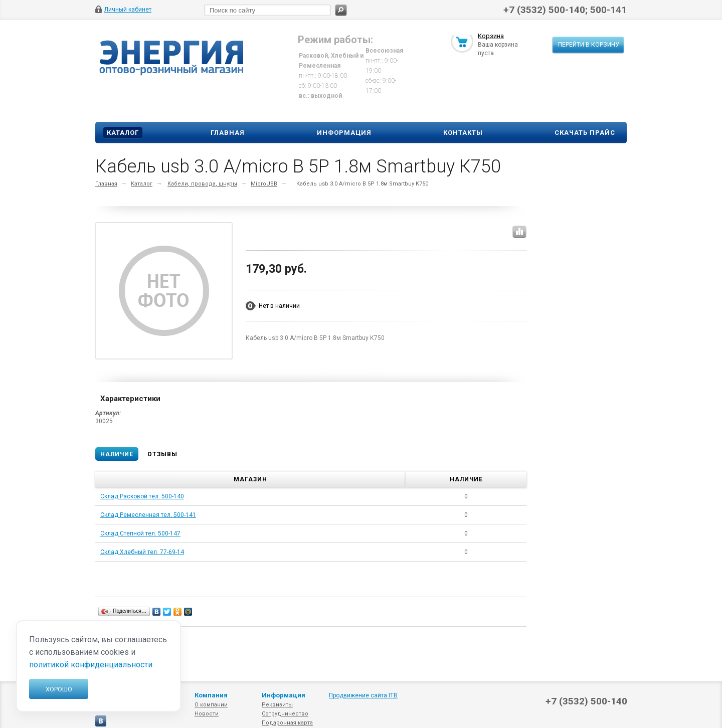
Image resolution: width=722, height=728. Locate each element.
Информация (344, 133)
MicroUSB (264, 184)
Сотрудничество (285, 714)
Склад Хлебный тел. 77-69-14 (142, 552)
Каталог (123, 133)
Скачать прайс (585, 133)
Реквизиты (277, 705)
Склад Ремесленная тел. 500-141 (148, 515)
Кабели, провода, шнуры (202, 184)
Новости (207, 714)
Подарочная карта (287, 723)
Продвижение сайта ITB (363, 695)
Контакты (463, 133)
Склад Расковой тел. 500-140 (142, 496)
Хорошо (59, 689)
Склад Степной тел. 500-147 (140, 533)
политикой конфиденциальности (91, 665)
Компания (211, 695)
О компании (211, 705)
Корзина (491, 37)
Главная (228, 133)
